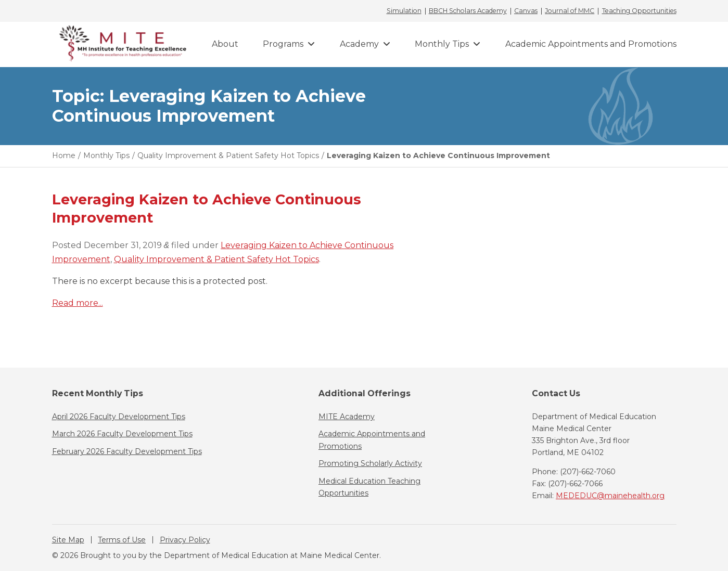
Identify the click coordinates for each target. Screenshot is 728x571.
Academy (359, 44)
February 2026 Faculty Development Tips (127, 451)
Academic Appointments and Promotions (591, 44)
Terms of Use (122, 540)
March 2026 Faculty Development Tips (122, 434)
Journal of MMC (570, 11)
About (225, 44)
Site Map (68, 540)
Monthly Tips (442, 44)
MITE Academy (347, 417)
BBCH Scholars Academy (468, 11)
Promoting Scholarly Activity (370, 463)
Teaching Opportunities (639, 11)
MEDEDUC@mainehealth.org (610, 496)
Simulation (404, 11)
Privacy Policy (185, 540)
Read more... (78, 303)
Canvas (526, 11)
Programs (283, 44)
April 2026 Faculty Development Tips (119, 417)
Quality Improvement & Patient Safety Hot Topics (216, 259)
